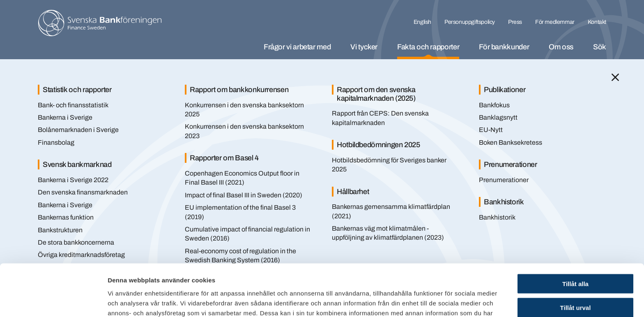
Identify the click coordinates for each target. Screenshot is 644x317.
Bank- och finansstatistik (73, 105)
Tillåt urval (576, 259)
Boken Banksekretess (511, 142)
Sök (600, 47)
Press (515, 22)
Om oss (561, 47)
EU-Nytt (491, 130)
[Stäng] (615, 77)
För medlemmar (555, 22)
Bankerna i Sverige (65, 117)
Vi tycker (364, 47)
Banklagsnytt (498, 117)
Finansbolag (56, 142)
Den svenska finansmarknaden (83, 192)
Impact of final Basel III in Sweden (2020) (244, 195)
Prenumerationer (504, 180)
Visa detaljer (446, 301)
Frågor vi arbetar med (297, 47)
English (422, 22)
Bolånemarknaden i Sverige (78, 130)
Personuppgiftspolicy (470, 22)
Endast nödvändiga (575, 283)
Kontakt (597, 22)
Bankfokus (494, 105)
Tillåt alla (575, 235)
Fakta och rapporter (428, 47)
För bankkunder (504, 47)
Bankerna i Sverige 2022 (73, 180)
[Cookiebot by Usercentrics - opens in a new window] (53, 301)
